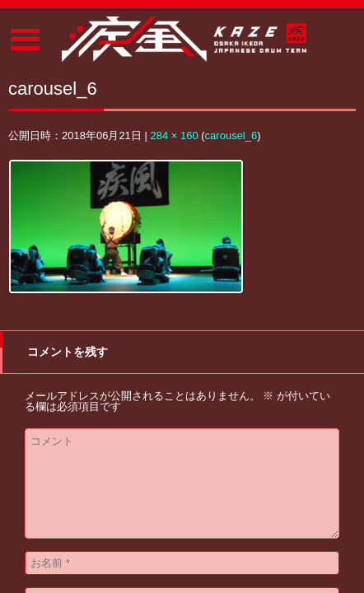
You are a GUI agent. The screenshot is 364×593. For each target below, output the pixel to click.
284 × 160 (174, 135)
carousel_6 (231, 135)
